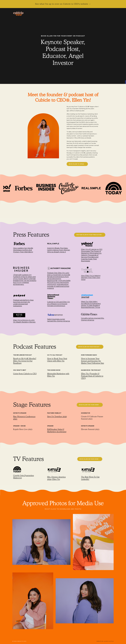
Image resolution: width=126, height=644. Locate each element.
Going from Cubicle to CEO (25, 374)
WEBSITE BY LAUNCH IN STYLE (105, 641)
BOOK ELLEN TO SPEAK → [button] (77, 164)
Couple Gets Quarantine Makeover (24, 477)
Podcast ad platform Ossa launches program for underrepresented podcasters (23, 303)
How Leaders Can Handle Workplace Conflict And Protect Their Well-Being (23, 250)
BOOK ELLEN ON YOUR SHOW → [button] (90, 459)
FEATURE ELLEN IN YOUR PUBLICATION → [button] (90, 235)
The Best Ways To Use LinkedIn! (90, 478)
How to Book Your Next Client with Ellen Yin (57, 360)
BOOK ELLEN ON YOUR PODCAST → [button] (90, 347)
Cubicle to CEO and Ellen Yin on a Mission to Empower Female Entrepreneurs (59, 304)
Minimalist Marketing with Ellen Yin (58, 375)
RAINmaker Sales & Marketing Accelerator (57, 430)
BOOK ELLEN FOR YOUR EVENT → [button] (90, 405)
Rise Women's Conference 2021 (24, 418)
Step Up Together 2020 (57, 417)
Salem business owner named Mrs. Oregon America (59, 320)
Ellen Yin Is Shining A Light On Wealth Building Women (24, 321)
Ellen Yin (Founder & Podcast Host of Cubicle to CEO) (92, 376)
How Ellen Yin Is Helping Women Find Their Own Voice (91, 278)
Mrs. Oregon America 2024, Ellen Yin (56, 478)
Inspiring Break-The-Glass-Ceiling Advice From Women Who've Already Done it (59, 250)
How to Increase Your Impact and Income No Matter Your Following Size (93, 361)
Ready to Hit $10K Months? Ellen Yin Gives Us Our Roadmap (25, 361)
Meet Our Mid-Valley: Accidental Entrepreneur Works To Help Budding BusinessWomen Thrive (91, 304)
